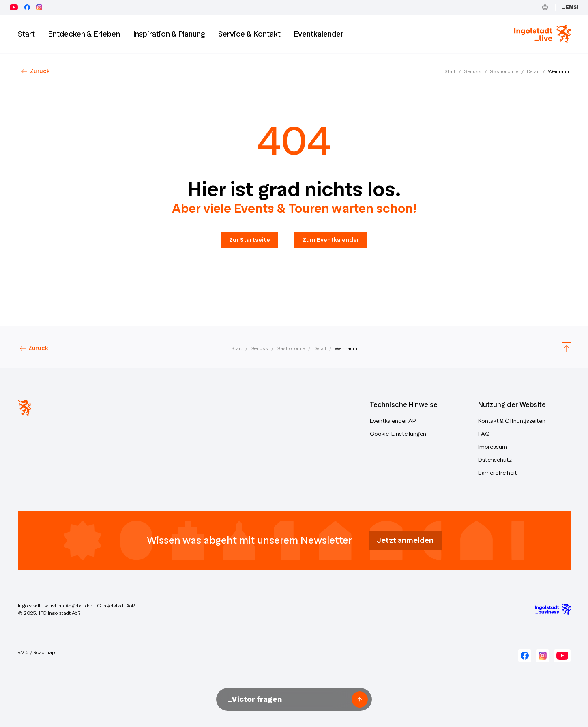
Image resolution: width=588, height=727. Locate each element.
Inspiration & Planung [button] (169, 34)
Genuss (473, 71)
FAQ (484, 434)
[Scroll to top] (567, 348)
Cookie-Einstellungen (398, 434)
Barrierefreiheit (498, 473)
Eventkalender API (393, 421)
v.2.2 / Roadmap (36, 652)
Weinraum (559, 71)
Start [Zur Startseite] (26, 34)
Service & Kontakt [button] (249, 34)
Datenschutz (495, 460)
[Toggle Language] (545, 7)
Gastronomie (504, 71)
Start (450, 71)
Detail (533, 71)
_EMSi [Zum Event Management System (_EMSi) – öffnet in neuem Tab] (570, 7)
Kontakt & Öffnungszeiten (512, 421)
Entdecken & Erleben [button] (84, 34)
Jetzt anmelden (405, 540)
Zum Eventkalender (331, 240)
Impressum (493, 447)
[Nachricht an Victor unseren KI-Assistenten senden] (287, 699)
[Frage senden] (360, 699)
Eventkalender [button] (319, 34)
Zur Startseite (250, 240)
